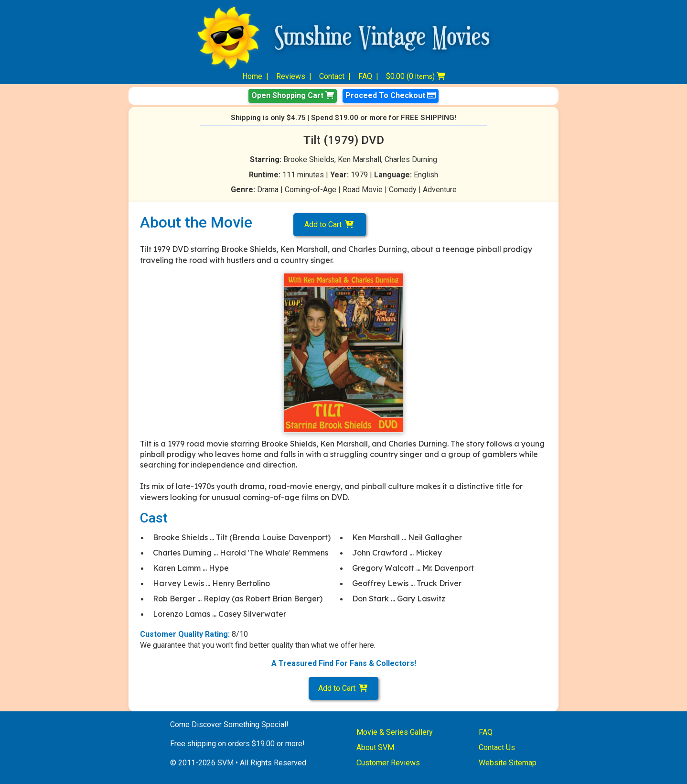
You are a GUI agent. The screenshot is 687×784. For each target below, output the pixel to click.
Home (252, 76)
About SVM (375, 747)
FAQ (365, 76)
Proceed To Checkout (391, 95)
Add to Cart (330, 224)
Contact (332, 76)
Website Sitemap (508, 763)
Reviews (291, 76)
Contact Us (497, 747)
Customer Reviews (388, 763)
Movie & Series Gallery (395, 732)
